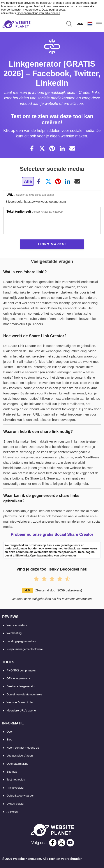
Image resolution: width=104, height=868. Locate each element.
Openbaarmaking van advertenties (38, 13)
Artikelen (12, 812)
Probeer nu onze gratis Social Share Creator (52, 534)
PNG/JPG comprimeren (22, 670)
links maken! (52, 244)
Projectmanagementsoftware (25, 649)
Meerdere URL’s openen (22, 710)
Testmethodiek (16, 780)
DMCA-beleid (15, 804)
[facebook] (53, 843)
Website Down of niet (20, 702)
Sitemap (12, 772)
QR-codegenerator (18, 678)
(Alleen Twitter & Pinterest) (35, 212)
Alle (28, 181)
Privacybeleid (15, 788)
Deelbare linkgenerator (21, 686)
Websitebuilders (17, 625)
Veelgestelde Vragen (20, 756)
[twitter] (62, 843)
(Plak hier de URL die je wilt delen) (30, 195)
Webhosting (14, 633)
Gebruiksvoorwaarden (20, 796)
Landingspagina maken (21, 641)
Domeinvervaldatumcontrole (24, 694)
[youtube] (70, 843)
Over (10, 732)
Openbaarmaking (18, 764)
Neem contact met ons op (23, 748)
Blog (9, 739)
